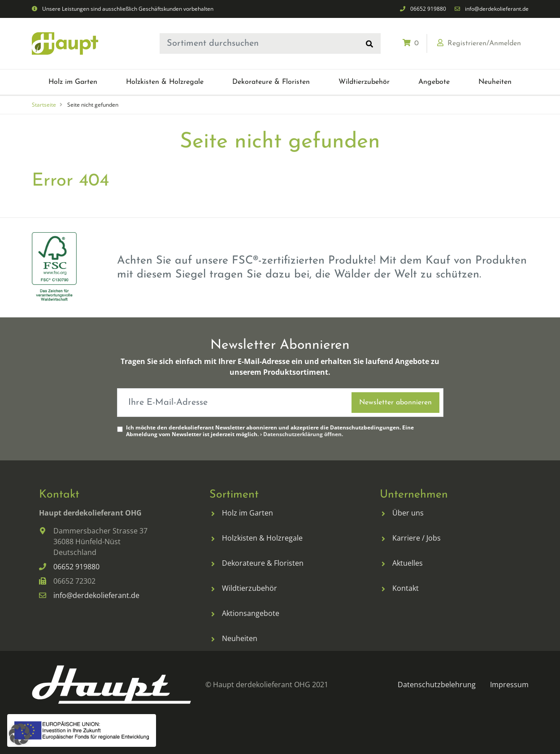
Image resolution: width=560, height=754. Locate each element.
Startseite (44, 105)
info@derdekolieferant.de (497, 9)
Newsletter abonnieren (395, 403)
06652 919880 (428, 9)
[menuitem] (73, 82)
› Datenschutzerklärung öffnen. (302, 434)
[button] (73, 82)
